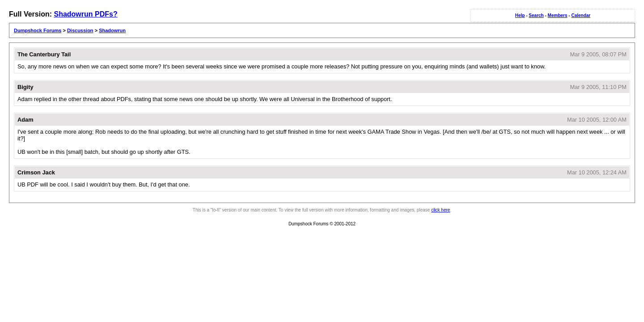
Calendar (581, 15)
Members (558, 15)
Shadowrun (112, 30)
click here (441, 210)
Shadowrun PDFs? (85, 14)
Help (520, 15)
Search (536, 15)
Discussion (80, 30)
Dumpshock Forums (38, 30)
